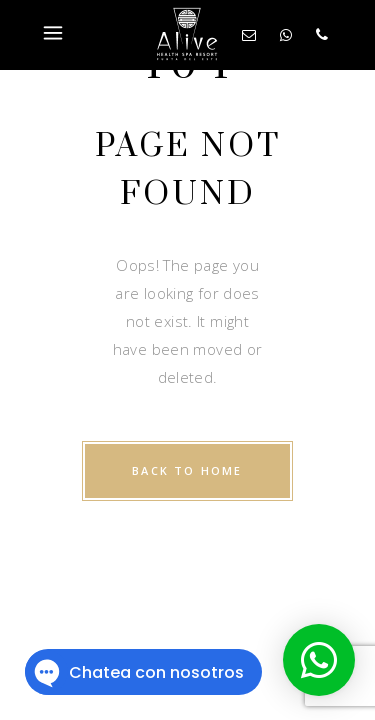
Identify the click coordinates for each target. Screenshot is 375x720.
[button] (319, 660)
